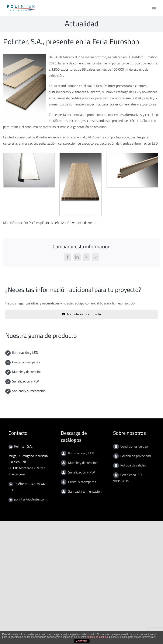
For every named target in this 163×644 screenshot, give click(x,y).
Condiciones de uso (134, 446)
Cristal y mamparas (26, 362)
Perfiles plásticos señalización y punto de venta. (63, 223)
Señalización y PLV (25, 381)
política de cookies (97, 637)
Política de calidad (133, 465)
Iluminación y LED (25, 353)
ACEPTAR (81, 641)
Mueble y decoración (27, 372)
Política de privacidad (136, 456)
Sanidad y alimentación (29, 391)
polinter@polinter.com (30, 499)
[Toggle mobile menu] (154, 9)
